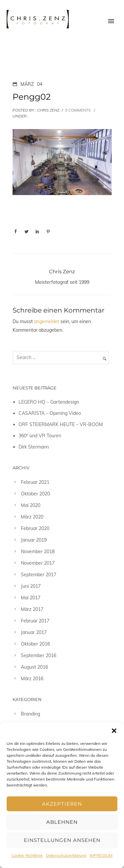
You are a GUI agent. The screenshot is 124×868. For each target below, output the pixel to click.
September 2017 (39, 575)
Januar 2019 (34, 540)
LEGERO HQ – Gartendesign (49, 402)
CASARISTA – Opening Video (50, 413)
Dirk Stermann (34, 447)
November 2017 (38, 563)
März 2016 (32, 679)
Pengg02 (32, 97)
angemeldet (47, 321)
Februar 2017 (35, 621)
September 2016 (39, 655)
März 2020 (32, 517)
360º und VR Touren (40, 436)
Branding (30, 714)
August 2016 (34, 667)
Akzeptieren (62, 804)
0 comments (78, 110)
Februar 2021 (35, 482)
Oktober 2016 (35, 644)
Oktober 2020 (35, 494)
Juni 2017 (31, 586)
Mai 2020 (31, 505)
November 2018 (38, 551)
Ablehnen (62, 822)
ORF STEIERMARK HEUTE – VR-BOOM (61, 424)
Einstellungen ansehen (62, 840)
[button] (114, 731)
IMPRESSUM (101, 855)
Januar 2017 (34, 632)
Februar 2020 (35, 528)
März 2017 (32, 609)
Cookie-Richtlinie (27, 855)
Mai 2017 (31, 598)
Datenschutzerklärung (66, 855)
